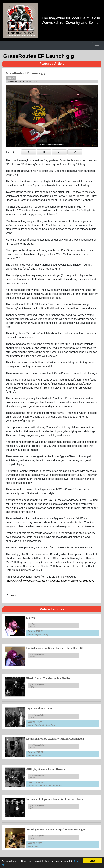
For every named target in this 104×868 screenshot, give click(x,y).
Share (13, 595)
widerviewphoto (18, 82)
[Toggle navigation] (97, 46)
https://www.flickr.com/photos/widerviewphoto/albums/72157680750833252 (50, 581)
